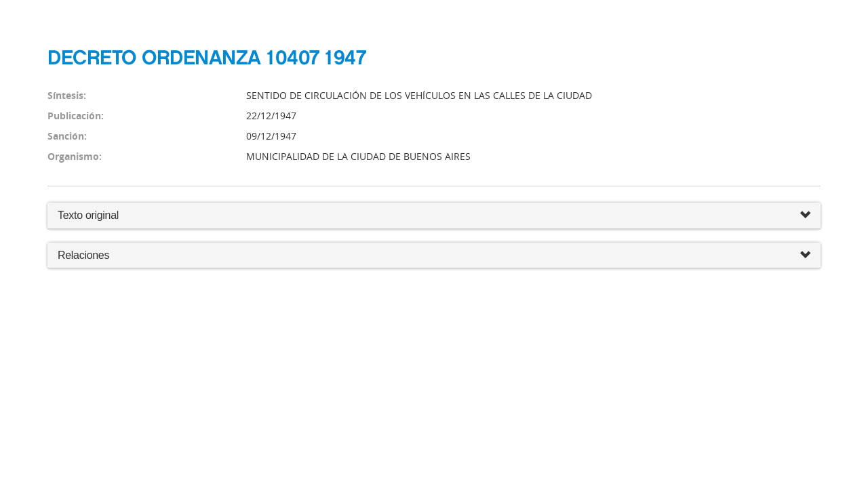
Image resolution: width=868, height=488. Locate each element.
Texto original (88, 215)
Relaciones (434, 256)
